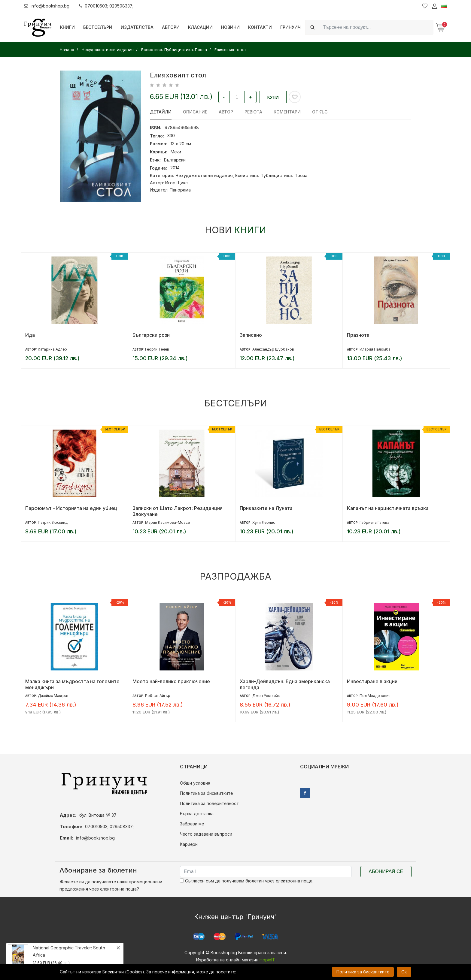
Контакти (260, 27)
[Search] (376, 27)
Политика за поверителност (209, 803)
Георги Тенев (157, 349)
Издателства (137, 27)
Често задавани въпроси (206, 834)
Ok (404, 972)
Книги (67, 27)
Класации (200, 27)
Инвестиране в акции (372, 681)
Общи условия (195, 783)
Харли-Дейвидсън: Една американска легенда (285, 684)
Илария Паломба (375, 349)
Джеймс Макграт (53, 696)
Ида (30, 335)
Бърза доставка (197, 814)
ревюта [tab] (253, 112)
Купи (273, 97)
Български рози (151, 335)
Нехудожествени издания (204, 175)
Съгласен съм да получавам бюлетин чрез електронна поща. (247, 881)
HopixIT (267, 960)
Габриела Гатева (374, 522)
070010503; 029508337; (106, 6)
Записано (251, 335)
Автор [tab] (226, 112)
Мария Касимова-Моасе (167, 522)
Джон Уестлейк (266, 696)
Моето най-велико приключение (171, 681)
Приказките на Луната (266, 508)
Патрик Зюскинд (53, 522)
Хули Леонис (264, 522)
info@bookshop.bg (47, 6)
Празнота (358, 335)
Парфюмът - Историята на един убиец (71, 508)
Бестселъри (98, 27)
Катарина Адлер (52, 349)
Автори (171, 27)
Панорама (180, 190)
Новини (230, 27)
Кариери (189, 844)
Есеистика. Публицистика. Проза (271, 175)
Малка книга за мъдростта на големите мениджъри (72, 684)
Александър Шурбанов (273, 349)
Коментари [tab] (287, 112)
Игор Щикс (176, 183)
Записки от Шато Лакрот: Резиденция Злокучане (178, 511)
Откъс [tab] (320, 112)
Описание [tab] (195, 112)
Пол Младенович (375, 696)
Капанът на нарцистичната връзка (388, 508)
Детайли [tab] (161, 112)
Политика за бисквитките (206, 793)
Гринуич (290, 27)
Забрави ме (192, 824)
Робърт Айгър (158, 696)
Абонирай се (386, 871)
